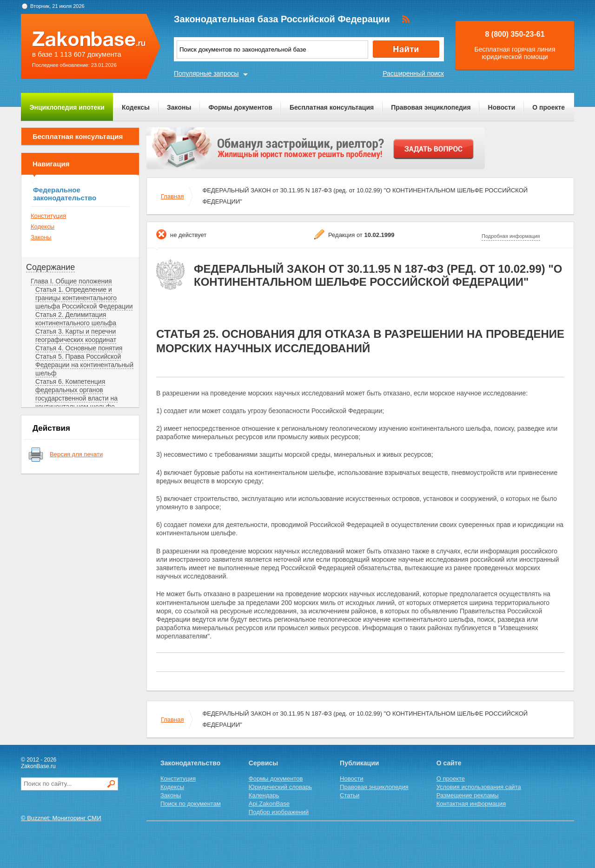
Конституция (48, 216)
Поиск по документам (191, 804)
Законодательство (190, 763)
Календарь (264, 795)
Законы (179, 107)
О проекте (549, 107)
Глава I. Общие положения (71, 281)
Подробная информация (511, 236)
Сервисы (263, 763)
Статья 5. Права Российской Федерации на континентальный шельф (84, 365)
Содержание (50, 267)
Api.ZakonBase (269, 804)
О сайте (449, 763)
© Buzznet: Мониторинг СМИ (61, 818)
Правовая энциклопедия (431, 107)
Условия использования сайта (479, 787)
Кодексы (136, 107)
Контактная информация (471, 804)
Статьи (350, 795)
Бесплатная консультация (332, 107)
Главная (172, 196)
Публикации (359, 763)
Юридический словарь (280, 787)
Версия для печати (76, 454)
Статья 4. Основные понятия (79, 348)
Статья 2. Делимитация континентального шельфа (76, 319)
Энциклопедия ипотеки (67, 107)
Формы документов (240, 107)
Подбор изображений (279, 812)
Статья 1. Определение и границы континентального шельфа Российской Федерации (84, 298)
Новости (502, 107)
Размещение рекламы (468, 795)
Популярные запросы (206, 73)
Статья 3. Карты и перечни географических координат (76, 335)
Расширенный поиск (413, 73)
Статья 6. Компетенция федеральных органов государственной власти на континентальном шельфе (76, 394)
